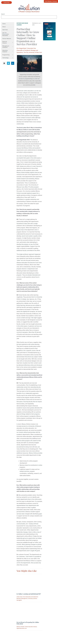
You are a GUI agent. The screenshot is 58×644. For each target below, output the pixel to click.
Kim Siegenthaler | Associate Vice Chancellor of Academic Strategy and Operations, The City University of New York (29, 50)
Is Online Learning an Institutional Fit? (29, 580)
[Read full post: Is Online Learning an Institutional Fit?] (24, 576)
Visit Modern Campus (51, 1)
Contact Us (35, 631)
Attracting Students (8, 51)
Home (4, 24)
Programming (8, 55)
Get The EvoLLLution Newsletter (6, 34)
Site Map (4, 634)
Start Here (5, 30)
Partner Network (7, 39)
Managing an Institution (8, 47)
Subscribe (6, 3)
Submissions (5, 631)
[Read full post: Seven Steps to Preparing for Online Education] (24, 591)
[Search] (29, 17)
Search (3, 14)
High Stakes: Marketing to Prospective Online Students (28, 611)
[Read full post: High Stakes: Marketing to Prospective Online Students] (24, 606)
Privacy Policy (15, 631)
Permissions (25, 631)
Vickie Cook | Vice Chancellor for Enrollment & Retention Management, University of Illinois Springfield (27, 585)
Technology (8, 58)
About (4, 27)
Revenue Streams (8, 42)
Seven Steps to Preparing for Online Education (28, 596)
